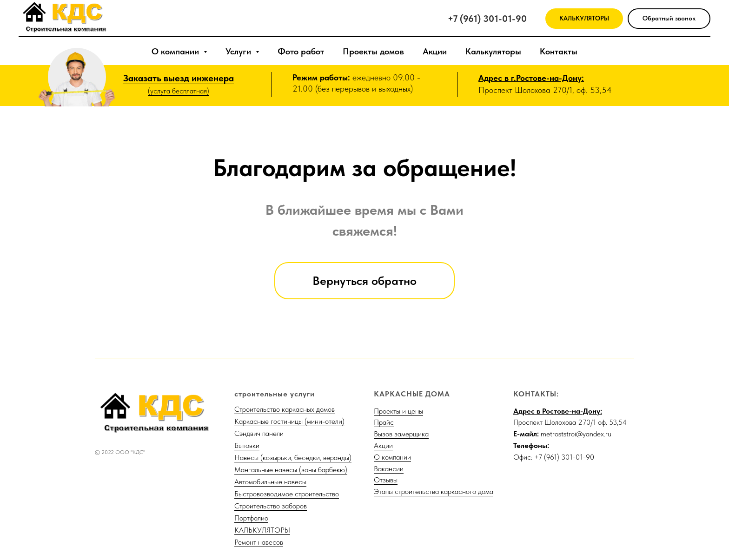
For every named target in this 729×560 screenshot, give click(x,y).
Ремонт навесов (259, 542)
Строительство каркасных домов (285, 409)
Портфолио (251, 518)
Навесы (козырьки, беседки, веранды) (293, 458)
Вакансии (389, 469)
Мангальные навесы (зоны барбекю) (291, 470)
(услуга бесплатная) (179, 91)
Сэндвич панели (259, 433)
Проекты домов (373, 51)
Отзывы (386, 480)
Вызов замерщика (401, 434)
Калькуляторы (493, 51)
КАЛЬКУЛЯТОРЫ (262, 530)
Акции (435, 51)
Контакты (559, 51)
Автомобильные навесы (270, 482)
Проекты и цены (398, 411)
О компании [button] (176, 51)
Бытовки (247, 445)
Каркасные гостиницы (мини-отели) (289, 421)
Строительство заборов (271, 506)
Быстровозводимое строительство (287, 494)
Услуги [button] (239, 51)
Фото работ (301, 51)
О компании (392, 457)
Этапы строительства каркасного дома (434, 491)
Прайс (384, 422)
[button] (669, 19)
